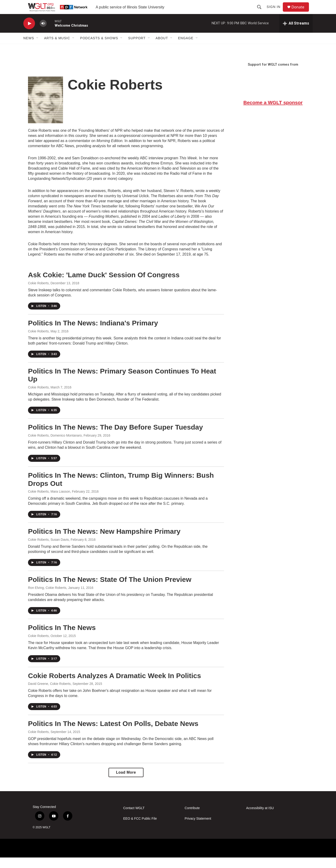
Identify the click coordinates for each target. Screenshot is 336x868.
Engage (186, 49)
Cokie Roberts (38, 294)
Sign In (276, 12)
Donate (301, 12)
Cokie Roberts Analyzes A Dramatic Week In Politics (114, 686)
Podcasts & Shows (99, 49)
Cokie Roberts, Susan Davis (48, 550)
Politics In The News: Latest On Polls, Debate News (113, 734)
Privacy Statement (198, 829)
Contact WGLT (134, 819)
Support (137, 49)
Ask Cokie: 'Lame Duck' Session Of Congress (104, 285)
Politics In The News (62, 638)
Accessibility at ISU (260, 819)
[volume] (43, 34)
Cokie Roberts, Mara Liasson (49, 502)
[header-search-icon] (261, 12)
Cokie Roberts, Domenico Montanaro (55, 446)
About (162, 49)
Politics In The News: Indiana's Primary (93, 333)
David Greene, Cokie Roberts (49, 694)
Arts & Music (57, 49)
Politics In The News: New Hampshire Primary (104, 542)
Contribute (192, 819)
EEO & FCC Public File (140, 829)
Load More (126, 783)
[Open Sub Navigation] (38, 49)
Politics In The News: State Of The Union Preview (110, 590)
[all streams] (296, 34)
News (29, 49)
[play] (29, 34)
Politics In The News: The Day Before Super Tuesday (115, 438)
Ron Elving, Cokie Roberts (47, 598)
